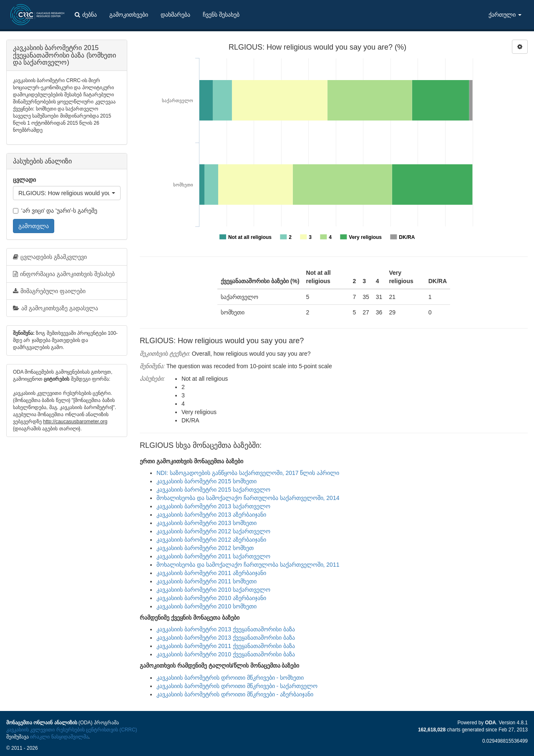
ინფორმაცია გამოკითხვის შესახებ (64, 274)
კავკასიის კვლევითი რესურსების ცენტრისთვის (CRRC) (72, 730)
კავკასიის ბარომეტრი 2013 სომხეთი (207, 523)
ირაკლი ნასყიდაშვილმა (59, 737)
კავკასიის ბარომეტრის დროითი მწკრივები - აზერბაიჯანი (235, 694)
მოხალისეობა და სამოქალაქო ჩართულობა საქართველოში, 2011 (248, 565)
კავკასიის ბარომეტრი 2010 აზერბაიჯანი (211, 598)
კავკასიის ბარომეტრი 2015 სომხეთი (207, 481)
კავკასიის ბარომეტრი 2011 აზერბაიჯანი (211, 573)
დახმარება (175, 15)
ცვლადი (24, 180)
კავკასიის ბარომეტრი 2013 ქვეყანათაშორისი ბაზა (226, 629)
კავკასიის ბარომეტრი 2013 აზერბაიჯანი (211, 515)
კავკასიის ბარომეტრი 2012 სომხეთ (205, 548)
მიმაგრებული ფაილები (49, 291)
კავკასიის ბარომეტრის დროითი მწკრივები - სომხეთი (230, 678)
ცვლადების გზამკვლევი (50, 257)
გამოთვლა (34, 226)
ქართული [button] (505, 15)
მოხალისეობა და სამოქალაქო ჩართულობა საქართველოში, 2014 (248, 498)
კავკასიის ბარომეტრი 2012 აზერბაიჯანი (211, 540)
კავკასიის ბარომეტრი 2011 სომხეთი (207, 581)
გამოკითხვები (129, 15)
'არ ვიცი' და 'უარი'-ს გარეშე (55, 211)
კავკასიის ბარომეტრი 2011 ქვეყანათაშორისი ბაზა (226, 646)
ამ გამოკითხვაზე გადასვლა (55, 308)
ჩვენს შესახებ (221, 15)
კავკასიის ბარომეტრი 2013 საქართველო (213, 506)
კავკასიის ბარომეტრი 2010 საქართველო (213, 590)
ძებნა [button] (86, 15)
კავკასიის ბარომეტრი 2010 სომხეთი (207, 606)
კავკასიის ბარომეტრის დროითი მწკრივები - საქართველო (237, 686)
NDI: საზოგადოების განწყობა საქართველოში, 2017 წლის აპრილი (248, 473)
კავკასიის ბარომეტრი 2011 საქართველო (213, 556)
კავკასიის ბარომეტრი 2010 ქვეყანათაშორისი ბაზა (226, 654)
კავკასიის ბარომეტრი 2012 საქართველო (213, 531)
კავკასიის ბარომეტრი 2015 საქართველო (213, 490)
